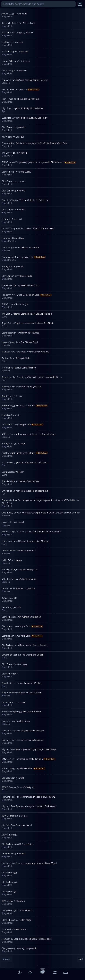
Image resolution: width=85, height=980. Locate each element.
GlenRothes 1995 (10, 835)
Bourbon (6, 83)
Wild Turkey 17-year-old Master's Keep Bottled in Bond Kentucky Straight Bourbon (41, 513)
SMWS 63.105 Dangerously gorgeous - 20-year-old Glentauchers (33, 162)
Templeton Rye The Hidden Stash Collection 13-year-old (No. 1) (32, 377)
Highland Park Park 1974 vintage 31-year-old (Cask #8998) (29, 806)
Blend (5, 317)
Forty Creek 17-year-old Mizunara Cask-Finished (24, 462)
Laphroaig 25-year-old (12, 42)
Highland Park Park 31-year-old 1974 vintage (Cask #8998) (29, 749)
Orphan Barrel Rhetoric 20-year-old (19, 551)
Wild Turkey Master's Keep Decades (19, 579)
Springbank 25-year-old (13, 778)
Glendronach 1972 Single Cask (16, 636)
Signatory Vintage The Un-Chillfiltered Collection (25, 200)
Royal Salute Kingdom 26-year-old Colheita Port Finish (28, 323)
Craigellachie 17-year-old (14, 702)
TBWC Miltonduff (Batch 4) (14, 816)
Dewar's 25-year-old (11, 607)
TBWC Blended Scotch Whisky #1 (18, 787)
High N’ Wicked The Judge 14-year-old (20, 99)
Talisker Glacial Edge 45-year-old (18, 33)
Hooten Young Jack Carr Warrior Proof (20, 342)
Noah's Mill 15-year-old (13, 522)
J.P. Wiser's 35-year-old (13, 137)
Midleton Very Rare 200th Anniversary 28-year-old (26, 352)
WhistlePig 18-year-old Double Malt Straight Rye (25, 491)
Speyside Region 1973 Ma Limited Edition (21, 712)
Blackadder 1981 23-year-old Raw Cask (20, 285)
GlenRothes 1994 (10, 882)
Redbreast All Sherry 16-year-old (17, 257)
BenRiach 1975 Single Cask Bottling (18, 406)
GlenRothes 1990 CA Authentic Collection (21, 617)
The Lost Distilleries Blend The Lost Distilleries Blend (27, 314)
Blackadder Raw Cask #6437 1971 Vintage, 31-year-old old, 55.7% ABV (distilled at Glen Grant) (40, 502)
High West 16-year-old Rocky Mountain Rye (22, 108)
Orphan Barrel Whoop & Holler (16, 358)
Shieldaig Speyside (11, 415)
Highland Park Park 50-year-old (17, 825)
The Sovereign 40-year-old (15, 153)
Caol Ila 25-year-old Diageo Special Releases (23, 731)
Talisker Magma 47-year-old (15, 52)
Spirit (4, 361)
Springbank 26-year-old (13, 266)
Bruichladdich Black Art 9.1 (14, 929)
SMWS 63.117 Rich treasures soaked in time (22, 759)
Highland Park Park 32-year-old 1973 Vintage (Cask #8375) (29, 863)
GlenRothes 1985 (10, 892)
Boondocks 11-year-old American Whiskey (22, 683)
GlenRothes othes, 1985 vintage (17, 920)
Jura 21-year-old (9, 598)
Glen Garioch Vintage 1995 (14, 664)
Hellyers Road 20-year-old (14, 89)
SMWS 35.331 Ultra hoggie (14, 14)
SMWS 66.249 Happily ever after (17, 768)
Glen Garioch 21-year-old (14, 127)
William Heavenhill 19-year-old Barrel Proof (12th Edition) (29, 434)
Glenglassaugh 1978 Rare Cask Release (20, 333)
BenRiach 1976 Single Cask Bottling (18, 453)
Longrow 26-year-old (12, 219)
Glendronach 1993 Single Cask (16, 626)
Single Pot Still (9, 241)
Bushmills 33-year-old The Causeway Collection (24, 118)
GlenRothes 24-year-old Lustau (16, 172)
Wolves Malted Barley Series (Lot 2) (19, 23)
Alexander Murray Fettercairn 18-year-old (21, 387)
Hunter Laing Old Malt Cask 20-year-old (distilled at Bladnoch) (31, 532)
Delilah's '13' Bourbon (12, 560)
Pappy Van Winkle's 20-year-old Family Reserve (25, 80)
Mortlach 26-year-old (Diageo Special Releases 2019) (27, 939)
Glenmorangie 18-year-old (14, 71)
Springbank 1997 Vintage (14, 444)
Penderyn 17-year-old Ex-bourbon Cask (20, 295)
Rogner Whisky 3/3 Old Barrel (16, 61)
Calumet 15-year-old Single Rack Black (20, 248)
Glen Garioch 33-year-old (14, 181)
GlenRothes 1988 (10, 674)
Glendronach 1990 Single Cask (16, 425)
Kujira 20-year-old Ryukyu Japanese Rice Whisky (25, 541)
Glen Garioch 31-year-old (14, 191)
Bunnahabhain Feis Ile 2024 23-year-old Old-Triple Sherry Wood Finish (35, 143)
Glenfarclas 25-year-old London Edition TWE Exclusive (28, 229)
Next (81, 959)
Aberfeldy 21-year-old (12, 396)
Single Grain (7, 156)
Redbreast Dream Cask (13, 238)
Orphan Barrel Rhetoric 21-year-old (18, 588)
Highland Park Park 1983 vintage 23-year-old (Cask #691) (29, 797)
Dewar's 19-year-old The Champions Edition (23, 655)
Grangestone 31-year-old (14, 854)
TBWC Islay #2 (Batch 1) (13, 901)
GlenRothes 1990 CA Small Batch (18, 844)
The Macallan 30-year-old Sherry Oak (20, 570)
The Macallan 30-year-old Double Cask (20, 481)
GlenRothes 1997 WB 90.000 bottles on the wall (24, 645)
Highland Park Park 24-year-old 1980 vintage (23, 740)
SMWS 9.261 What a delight (15, 304)
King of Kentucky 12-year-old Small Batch (22, 693)
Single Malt (7, 17)
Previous (6, 959)
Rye (4, 111)
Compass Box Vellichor (13, 472)
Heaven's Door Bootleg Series (16, 721)
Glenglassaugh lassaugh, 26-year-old (19, 948)
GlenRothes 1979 (10, 873)
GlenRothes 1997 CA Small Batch (17, 910)
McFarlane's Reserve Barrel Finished (19, 368)
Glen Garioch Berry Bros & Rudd (17, 276)
